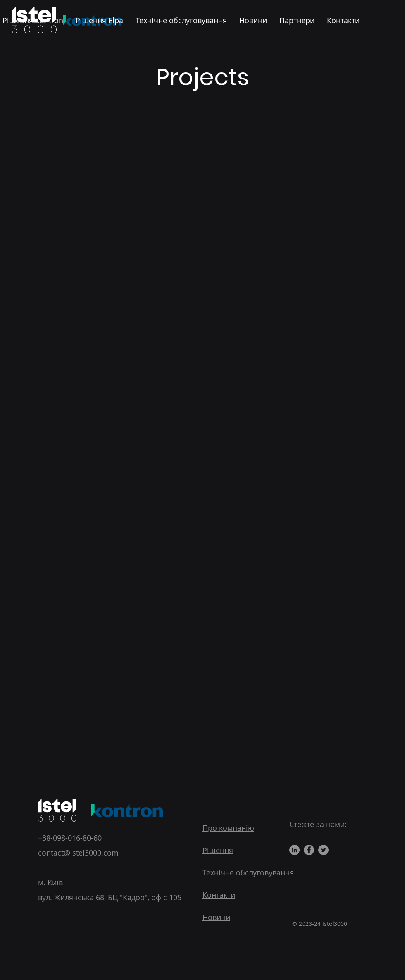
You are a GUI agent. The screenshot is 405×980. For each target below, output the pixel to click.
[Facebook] (309, 850)
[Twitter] (323, 850)
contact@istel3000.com (78, 853)
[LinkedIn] (294, 850)
